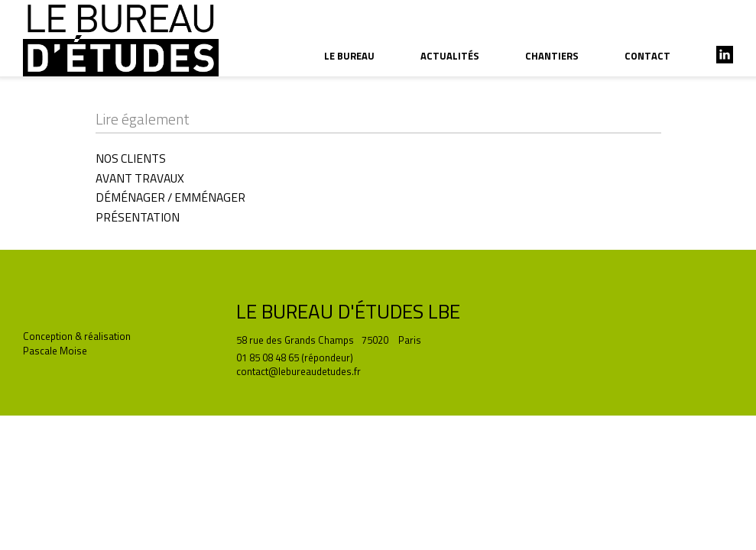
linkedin (725, 55)
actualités (450, 56)
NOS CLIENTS (131, 158)
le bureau (349, 56)
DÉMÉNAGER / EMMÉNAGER (170, 197)
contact (647, 56)
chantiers (552, 56)
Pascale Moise (55, 351)
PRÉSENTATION (138, 217)
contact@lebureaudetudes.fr (299, 371)
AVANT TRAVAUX (140, 178)
